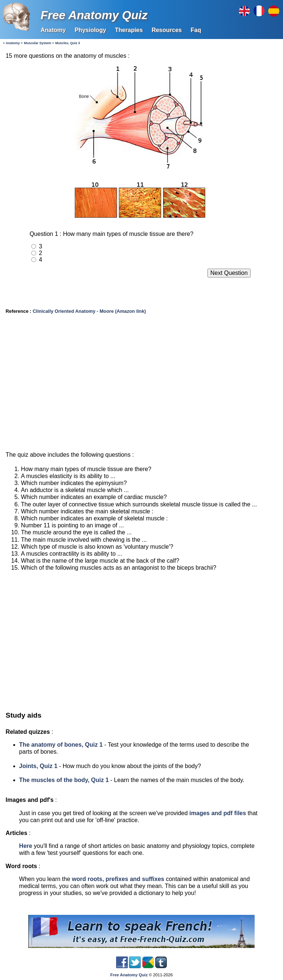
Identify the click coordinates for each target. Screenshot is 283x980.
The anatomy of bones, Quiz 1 (61, 745)
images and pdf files (218, 813)
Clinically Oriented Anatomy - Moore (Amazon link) (89, 311)
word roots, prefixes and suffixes (118, 879)
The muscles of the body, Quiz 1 (64, 780)
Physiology (90, 30)
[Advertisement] (140, 386)
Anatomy (53, 30)
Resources (167, 30)
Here (26, 846)
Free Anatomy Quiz (94, 15)
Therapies (129, 30)
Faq (196, 30)
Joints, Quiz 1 (38, 766)
